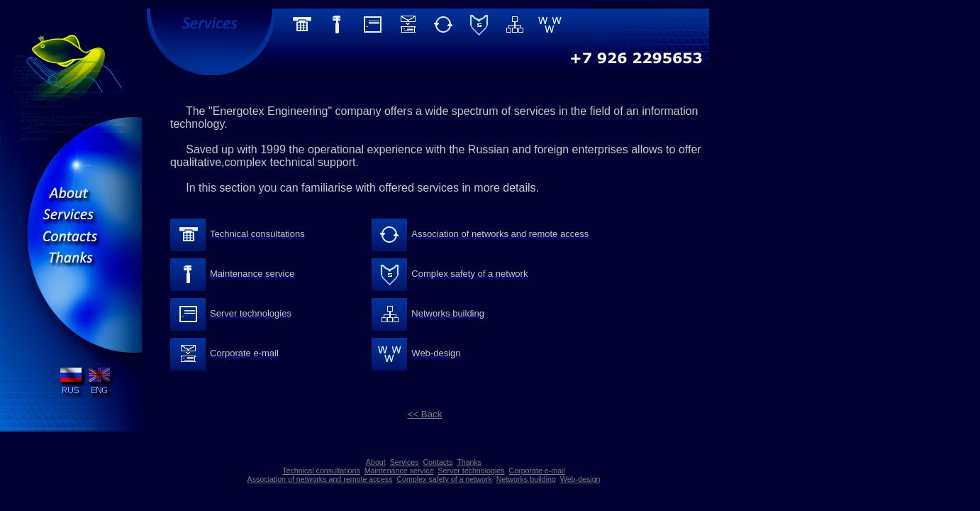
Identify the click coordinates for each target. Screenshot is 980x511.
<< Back (425, 414)
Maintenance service (399, 471)
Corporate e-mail (536, 471)
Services (405, 462)
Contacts (438, 462)
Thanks (469, 462)
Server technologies (471, 471)
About (376, 462)
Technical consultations (321, 471)
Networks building (526, 479)
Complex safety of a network (444, 479)
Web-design (580, 479)
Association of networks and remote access (320, 479)
